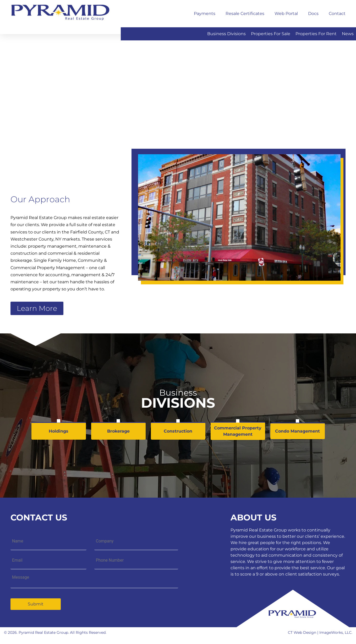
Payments (205, 14)
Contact (337, 14)
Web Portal (286, 14)
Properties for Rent (316, 34)
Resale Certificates (245, 14)
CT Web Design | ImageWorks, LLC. (320, 632)
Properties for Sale (271, 34)
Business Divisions (226, 34)
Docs (313, 14)
